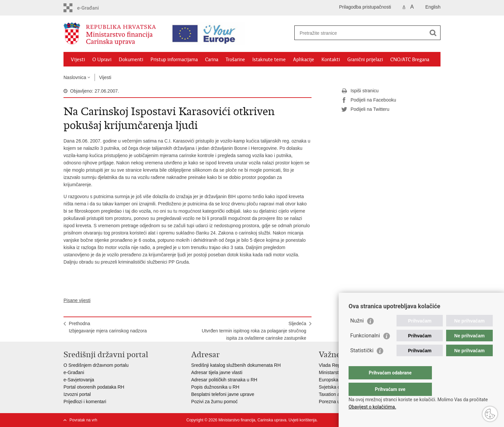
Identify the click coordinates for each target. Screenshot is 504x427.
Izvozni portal (77, 394)
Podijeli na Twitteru (365, 109)
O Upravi (102, 60)
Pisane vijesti (77, 300)
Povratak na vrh (83, 420)
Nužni (357, 334)
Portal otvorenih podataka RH (94, 387)
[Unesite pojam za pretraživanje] (357, 33)
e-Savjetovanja (79, 380)
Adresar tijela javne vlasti (217, 372)
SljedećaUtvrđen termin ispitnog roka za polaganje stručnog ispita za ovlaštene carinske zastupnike (254, 331)
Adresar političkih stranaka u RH (224, 380)
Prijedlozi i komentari (85, 402)
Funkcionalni (365, 349)
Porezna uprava (335, 402)
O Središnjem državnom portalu (96, 365)
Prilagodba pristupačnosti (365, 7)
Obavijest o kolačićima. (372, 407)
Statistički (362, 364)
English (433, 7)
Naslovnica (75, 77)
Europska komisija (338, 380)
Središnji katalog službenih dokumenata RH (236, 365)
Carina (212, 60)
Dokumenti (131, 60)
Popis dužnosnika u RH (215, 387)
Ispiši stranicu (360, 91)
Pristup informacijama (174, 60)
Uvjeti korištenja (302, 420)
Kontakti (331, 60)
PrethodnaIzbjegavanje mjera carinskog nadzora (108, 327)
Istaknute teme (269, 60)
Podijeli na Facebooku (369, 100)
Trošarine (235, 60)
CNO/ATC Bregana (410, 60)
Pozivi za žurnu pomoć (214, 402)
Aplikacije (304, 60)
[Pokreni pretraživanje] (433, 33)
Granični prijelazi (365, 60)
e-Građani (74, 372)
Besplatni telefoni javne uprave (223, 394)
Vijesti (78, 60)
